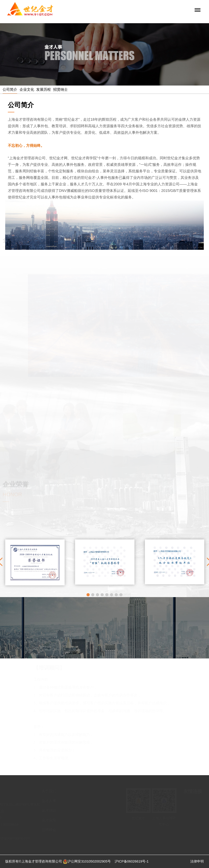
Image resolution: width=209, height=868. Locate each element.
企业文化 (27, 89)
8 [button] (121, 595)
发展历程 (44, 89)
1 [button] (88, 595)
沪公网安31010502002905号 (87, 861)
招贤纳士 (60, 89)
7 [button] (116, 595)
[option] (35, 562)
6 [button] (112, 595)
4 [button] (102, 595)
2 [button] (93, 595)
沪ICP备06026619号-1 (132, 861)
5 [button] (107, 595)
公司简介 (10, 89)
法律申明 (197, 861)
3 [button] (97, 595)
